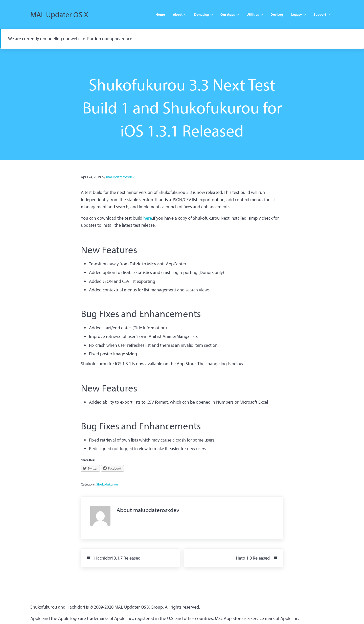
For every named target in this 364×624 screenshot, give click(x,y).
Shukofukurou (107, 484)
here (148, 218)
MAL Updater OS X (59, 14)
